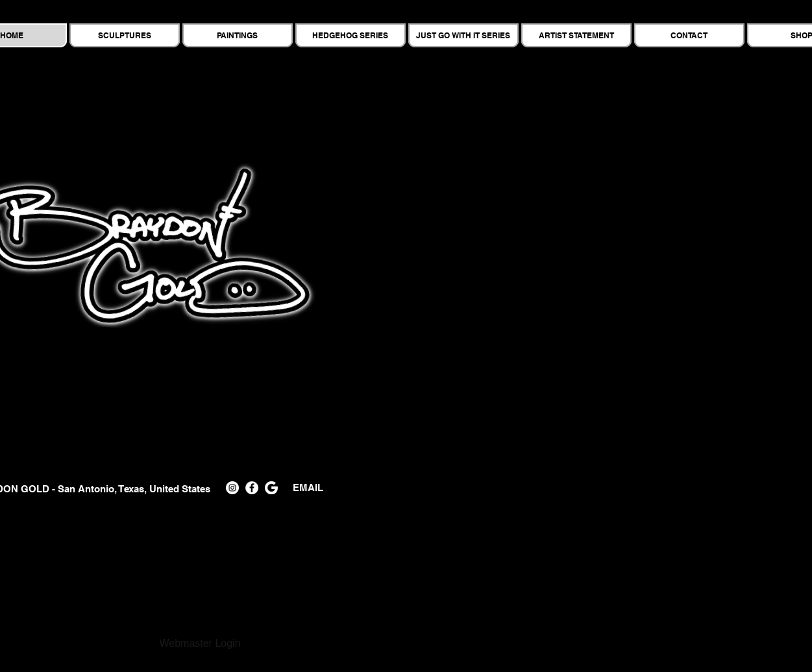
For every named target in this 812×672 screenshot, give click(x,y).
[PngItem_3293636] (271, 488)
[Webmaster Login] (200, 644)
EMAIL (304, 487)
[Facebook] (252, 488)
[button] (577, 276)
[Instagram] (232, 488)
